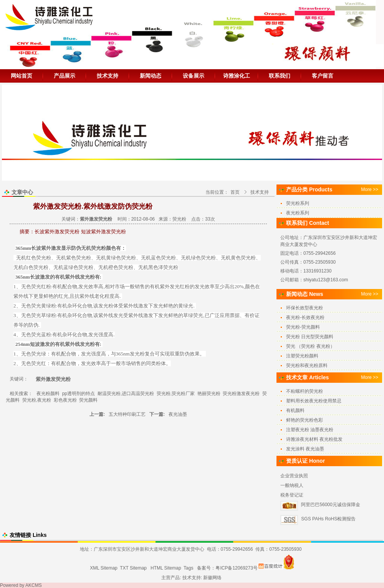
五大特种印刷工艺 (127, 414)
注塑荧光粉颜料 (302, 356)
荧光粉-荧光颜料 (303, 327)
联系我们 (280, 76)
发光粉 (87, 277)
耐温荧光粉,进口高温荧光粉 (126, 394)
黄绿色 (113, 258)
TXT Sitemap (133, 568)
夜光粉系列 (298, 213)
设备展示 (194, 76)
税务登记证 (292, 495)
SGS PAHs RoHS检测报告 (328, 519)
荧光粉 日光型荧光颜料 (310, 337)
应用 (225, 315)
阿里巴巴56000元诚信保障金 (330, 505)
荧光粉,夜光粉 (37, 400)
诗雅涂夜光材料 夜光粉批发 (314, 439)
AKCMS (34, 585)
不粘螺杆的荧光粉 (305, 391)
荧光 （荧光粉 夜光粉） (310, 346)
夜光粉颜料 (48, 394)
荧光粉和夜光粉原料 (307, 365)
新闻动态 (151, 76)
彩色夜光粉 (65, 400)
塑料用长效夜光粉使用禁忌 (314, 401)
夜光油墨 (178, 414)
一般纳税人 (292, 485)
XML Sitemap (104, 568)
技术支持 (108, 76)
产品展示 (65, 76)
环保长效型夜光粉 (305, 308)
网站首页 (22, 76)
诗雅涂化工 (237, 76)
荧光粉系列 (298, 203)
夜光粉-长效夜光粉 (305, 317)
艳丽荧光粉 (209, 394)
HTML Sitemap (166, 568)
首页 (235, 192)
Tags (188, 568)
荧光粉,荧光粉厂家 (176, 394)
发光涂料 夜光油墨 (305, 449)
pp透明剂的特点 (79, 394)
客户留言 (323, 76)
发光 (83, 287)
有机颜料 (295, 410)
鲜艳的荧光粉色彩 (305, 420)
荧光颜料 (88, 400)
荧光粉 (179, 219)
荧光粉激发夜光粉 (241, 394)
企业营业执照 (294, 476)
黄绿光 (186, 306)
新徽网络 (212, 578)
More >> (370, 189)
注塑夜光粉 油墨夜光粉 (310, 430)
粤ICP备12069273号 (236, 568)
